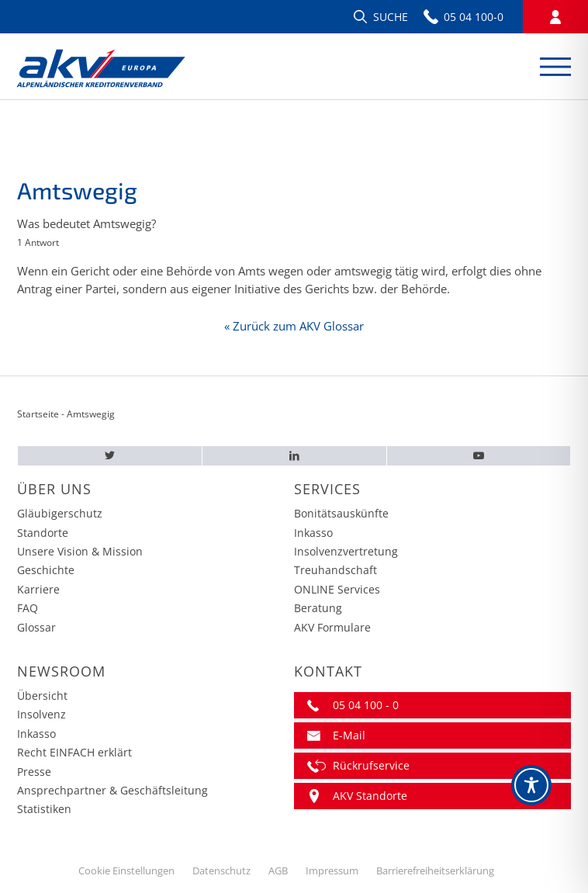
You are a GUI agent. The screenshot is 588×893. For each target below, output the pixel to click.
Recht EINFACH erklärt (74, 752)
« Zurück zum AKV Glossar (294, 326)
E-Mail (349, 735)
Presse (34, 772)
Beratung (318, 608)
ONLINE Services (337, 589)
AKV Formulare (332, 627)
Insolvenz (42, 714)
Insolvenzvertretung (346, 551)
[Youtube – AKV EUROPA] (479, 456)
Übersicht (42, 696)
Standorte (43, 533)
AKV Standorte (370, 796)
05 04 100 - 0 (366, 705)
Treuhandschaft (336, 570)
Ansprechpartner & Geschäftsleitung (112, 790)
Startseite (38, 414)
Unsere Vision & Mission (80, 551)
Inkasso (313, 533)
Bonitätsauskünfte (341, 513)
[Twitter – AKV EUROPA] (110, 456)
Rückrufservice (371, 765)
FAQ (28, 608)
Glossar (36, 627)
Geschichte (46, 570)
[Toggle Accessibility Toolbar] (531, 785)
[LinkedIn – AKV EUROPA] (294, 456)
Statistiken (44, 809)
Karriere (38, 589)
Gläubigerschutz (60, 513)
